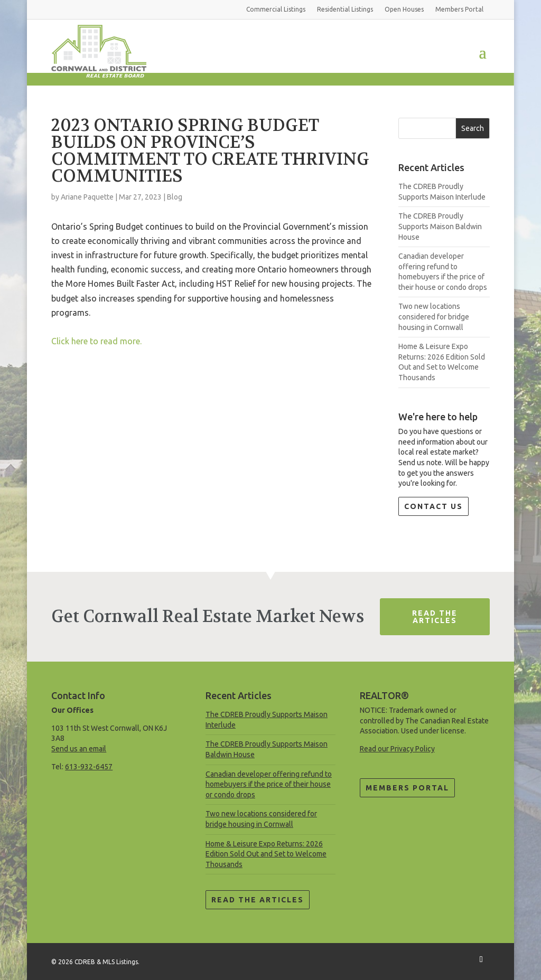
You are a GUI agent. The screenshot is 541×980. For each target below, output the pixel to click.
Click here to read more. (96, 341)
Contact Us (433, 506)
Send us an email (79, 749)
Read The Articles (435, 617)
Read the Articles (258, 900)
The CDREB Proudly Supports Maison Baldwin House (440, 226)
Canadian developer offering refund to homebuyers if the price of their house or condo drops (269, 784)
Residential (345, 9)
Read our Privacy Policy (397, 749)
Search (473, 128)
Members (459, 9)
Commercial (276, 9)
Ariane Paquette (87, 197)
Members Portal (407, 788)
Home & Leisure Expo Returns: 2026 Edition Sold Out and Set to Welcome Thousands (266, 854)
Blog (175, 197)
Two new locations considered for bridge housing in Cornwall (434, 317)
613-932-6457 (89, 767)
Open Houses (404, 9)
